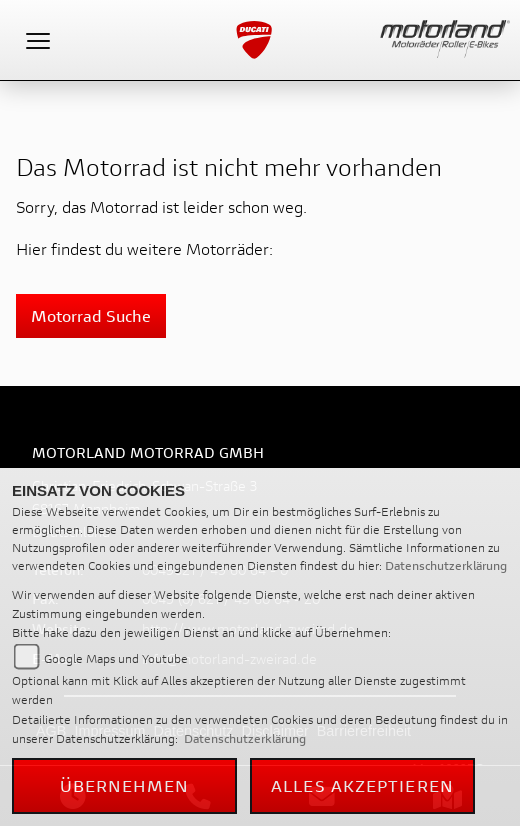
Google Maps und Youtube (116, 658)
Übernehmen (125, 785)
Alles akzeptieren (362, 785)
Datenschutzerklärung (446, 565)
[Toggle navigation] (38, 40)
